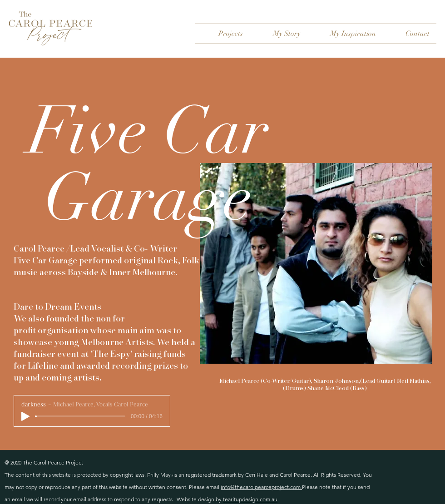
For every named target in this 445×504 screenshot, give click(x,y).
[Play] (25, 416)
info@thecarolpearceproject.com (261, 487)
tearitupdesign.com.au (250, 499)
